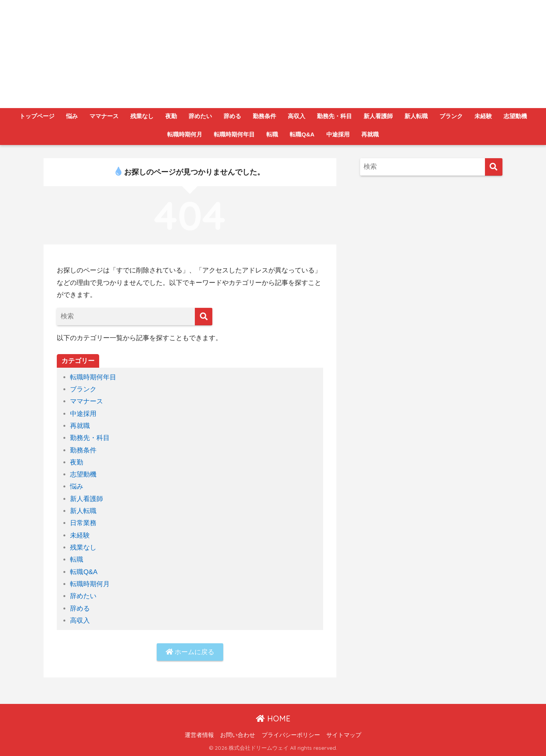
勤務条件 (264, 116)
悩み (72, 116)
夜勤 (171, 116)
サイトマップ (344, 735)
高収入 (297, 116)
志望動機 (515, 116)
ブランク (451, 116)
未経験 (483, 116)
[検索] (204, 317)
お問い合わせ (238, 735)
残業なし (142, 116)
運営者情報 (199, 735)
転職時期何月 (185, 134)
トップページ (37, 116)
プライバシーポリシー (291, 735)
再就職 (370, 134)
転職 (272, 134)
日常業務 (83, 523)
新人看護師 (378, 116)
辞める (232, 116)
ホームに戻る (190, 652)
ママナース (104, 116)
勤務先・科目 (334, 116)
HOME (273, 718)
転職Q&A (302, 134)
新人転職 (416, 116)
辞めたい (200, 116)
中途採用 (338, 134)
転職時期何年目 (234, 134)
